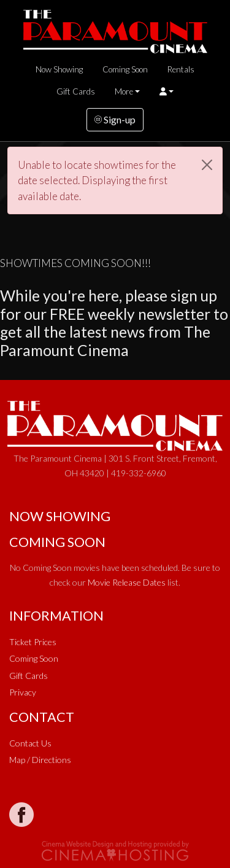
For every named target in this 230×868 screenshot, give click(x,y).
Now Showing (59, 69)
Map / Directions (40, 760)
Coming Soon (125, 69)
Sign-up (115, 119)
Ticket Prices (33, 642)
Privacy (23, 692)
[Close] (207, 165)
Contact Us (30, 743)
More (124, 91)
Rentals (181, 69)
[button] (167, 91)
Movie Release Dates (127, 582)
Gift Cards (76, 91)
